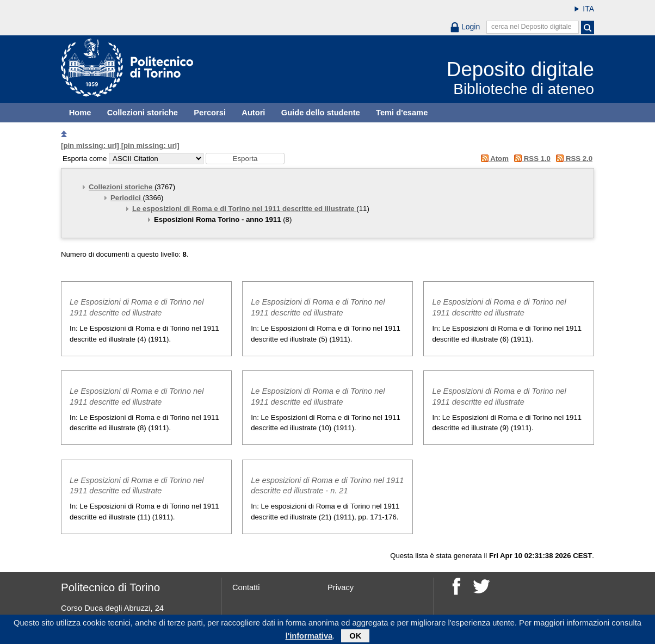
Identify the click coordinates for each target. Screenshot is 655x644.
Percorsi (210, 113)
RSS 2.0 (573, 159)
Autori (253, 113)
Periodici (126, 198)
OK (355, 637)
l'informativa (309, 637)
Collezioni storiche (143, 113)
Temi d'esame (402, 113)
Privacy (341, 587)
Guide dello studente (321, 113)
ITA (588, 9)
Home (80, 113)
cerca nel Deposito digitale (532, 27)
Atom (493, 159)
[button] (245, 159)
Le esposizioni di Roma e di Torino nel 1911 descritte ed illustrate (244, 209)
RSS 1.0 (531, 159)
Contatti (246, 587)
